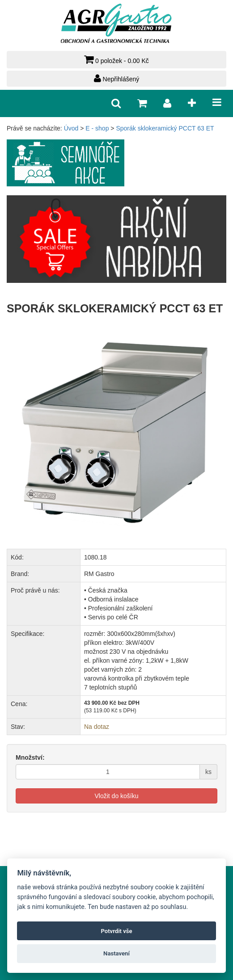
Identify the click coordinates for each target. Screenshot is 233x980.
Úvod (71, 128)
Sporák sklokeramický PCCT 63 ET (165, 128)
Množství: (30, 757)
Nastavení (116, 953)
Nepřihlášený (117, 78)
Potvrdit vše (116, 931)
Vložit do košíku (116, 796)
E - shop (97, 128)
